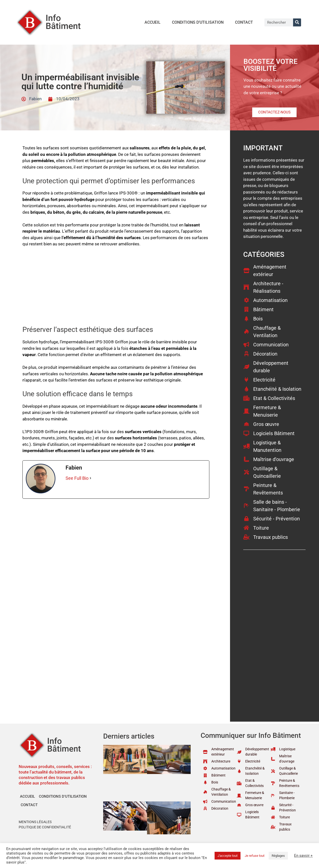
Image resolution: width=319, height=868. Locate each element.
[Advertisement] (116, 289)
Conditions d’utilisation (198, 22)
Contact (244, 22)
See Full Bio (77, 478)
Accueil (153, 22)
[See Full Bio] (90, 478)
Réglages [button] (278, 856)
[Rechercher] (297, 22)
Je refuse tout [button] (255, 856)
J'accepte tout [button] (228, 856)
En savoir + (303, 856)
